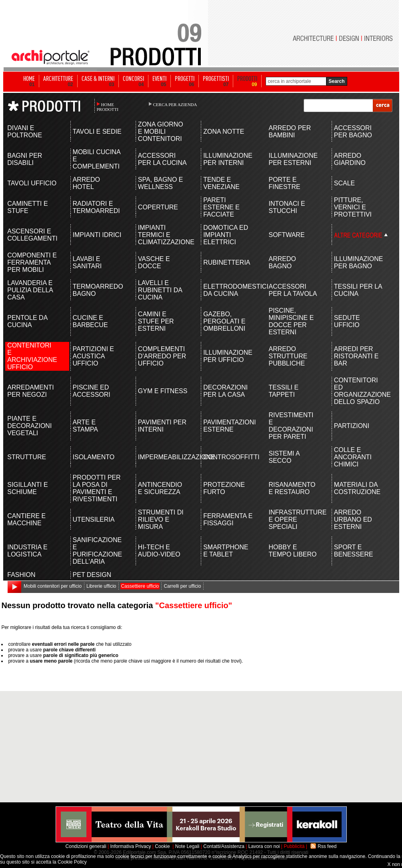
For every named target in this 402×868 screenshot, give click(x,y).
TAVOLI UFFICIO (32, 183)
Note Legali (187, 846)
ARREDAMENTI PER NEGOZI (30, 391)
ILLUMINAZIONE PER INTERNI (228, 159)
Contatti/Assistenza (224, 846)
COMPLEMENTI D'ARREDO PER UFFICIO (162, 356)
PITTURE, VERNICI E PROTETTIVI (353, 207)
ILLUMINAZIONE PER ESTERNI (293, 159)
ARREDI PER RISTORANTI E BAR (356, 356)
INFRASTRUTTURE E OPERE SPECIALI (293, 519)
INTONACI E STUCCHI (287, 207)
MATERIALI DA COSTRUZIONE (357, 488)
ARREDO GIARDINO (350, 159)
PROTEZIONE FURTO (224, 488)
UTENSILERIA (94, 519)
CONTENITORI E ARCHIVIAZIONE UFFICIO (32, 356)
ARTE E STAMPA (85, 426)
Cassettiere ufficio (140, 586)
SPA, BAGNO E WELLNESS (161, 183)
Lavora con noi (264, 846)
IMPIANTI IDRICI (97, 235)
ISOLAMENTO (94, 457)
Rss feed (327, 846)
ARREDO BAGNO (282, 262)
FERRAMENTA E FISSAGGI (228, 519)
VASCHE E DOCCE (154, 262)
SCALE (344, 183)
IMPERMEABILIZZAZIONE (163, 457)
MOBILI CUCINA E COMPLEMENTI (97, 159)
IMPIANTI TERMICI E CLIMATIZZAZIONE (163, 235)
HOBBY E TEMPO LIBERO (292, 551)
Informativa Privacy (130, 846)
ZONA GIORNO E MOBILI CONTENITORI (161, 132)
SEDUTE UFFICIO (347, 321)
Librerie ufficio (101, 586)
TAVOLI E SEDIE (97, 132)
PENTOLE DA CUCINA (27, 321)
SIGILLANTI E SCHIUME (27, 488)
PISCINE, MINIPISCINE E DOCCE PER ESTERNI (291, 321)
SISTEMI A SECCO (284, 457)
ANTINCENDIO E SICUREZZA (160, 488)
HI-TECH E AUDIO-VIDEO (159, 551)
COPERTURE (158, 207)
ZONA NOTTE (224, 132)
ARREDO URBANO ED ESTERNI (353, 519)
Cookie (162, 846)
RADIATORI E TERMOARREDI (96, 207)
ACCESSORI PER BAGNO (353, 132)
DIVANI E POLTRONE (25, 132)
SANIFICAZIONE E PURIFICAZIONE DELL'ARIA (98, 551)
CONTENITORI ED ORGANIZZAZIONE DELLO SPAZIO (359, 391)
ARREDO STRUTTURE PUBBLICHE (288, 356)
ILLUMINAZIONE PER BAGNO (359, 262)
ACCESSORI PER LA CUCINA (162, 159)
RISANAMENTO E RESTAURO (292, 488)
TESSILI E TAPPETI (283, 391)
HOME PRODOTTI (108, 107)
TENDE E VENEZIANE (221, 183)
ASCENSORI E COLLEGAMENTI (32, 235)
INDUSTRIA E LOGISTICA (27, 551)
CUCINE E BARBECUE (90, 321)
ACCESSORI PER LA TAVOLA (293, 290)
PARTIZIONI (352, 426)
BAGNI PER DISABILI (25, 159)
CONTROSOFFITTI (228, 457)
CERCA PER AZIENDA (175, 104)
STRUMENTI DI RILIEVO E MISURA (161, 519)
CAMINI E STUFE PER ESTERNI (156, 321)
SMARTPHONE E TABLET (226, 551)
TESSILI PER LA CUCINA (358, 290)
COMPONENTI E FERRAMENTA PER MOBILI (32, 262)
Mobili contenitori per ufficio (53, 586)
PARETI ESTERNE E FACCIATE (221, 207)
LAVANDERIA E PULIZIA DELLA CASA (30, 290)
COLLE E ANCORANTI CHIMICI (353, 457)
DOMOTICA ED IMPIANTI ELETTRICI (226, 235)
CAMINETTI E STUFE (27, 207)
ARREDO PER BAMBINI (290, 132)
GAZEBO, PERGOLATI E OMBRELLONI (224, 321)
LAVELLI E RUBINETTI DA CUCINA (160, 290)
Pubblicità (294, 846)
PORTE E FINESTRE (284, 183)
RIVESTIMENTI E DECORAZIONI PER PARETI (291, 426)
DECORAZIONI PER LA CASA (225, 391)
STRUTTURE (27, 457)
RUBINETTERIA (227, 262)
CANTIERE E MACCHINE (26, 519)
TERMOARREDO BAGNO (98, 290)
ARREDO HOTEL (86, 183)
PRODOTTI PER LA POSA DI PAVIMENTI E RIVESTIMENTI (97, 488)
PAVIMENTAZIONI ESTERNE (228, 426)
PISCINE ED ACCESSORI (92, 391)
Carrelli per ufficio (182, 586)
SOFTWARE (286, 235)
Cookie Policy (72, 862)
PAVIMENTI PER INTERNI (162, 426)
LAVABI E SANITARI (87, 262)
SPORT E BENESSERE (354, 551)
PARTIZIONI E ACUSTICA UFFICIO (93, 356)
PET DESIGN (92, 575)
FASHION (21, 575)
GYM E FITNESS (163, 391)
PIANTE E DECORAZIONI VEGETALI (29, 426)
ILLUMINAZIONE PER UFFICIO (228, 356)
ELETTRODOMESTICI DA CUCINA (228, 290)
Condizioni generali (86, 846)
